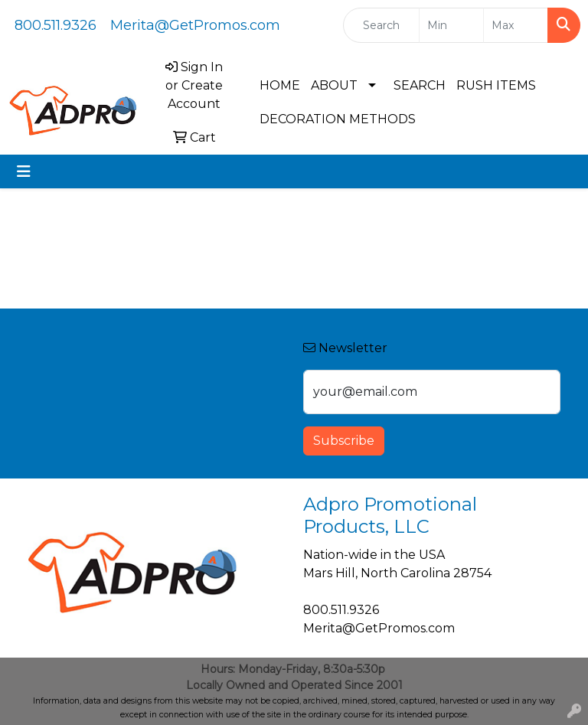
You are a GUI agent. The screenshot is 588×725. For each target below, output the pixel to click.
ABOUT (334, 85)
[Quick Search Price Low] (451, 25)
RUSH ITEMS (496, 85)
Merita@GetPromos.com (195, 25)
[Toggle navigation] (24, 171)
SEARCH (420, 85)
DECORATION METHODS (338, 119)
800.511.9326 (56, 25)
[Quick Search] (381, 25)
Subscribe (344, 441)
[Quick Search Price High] (516, 25)
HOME (280, 85)
